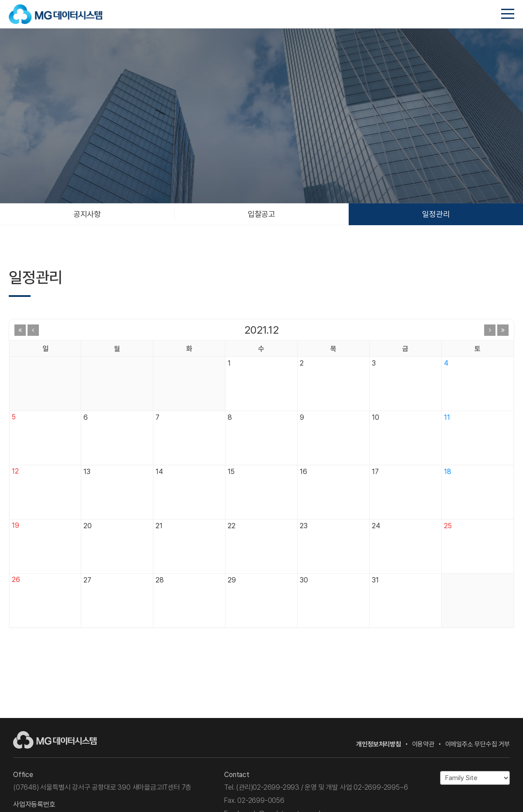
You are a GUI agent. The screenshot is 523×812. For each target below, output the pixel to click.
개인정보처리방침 (378, 744)
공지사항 (87, 214)
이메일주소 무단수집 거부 (478, 744)
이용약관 (423, 744)
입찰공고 (261, 214)
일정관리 (436, 214)
